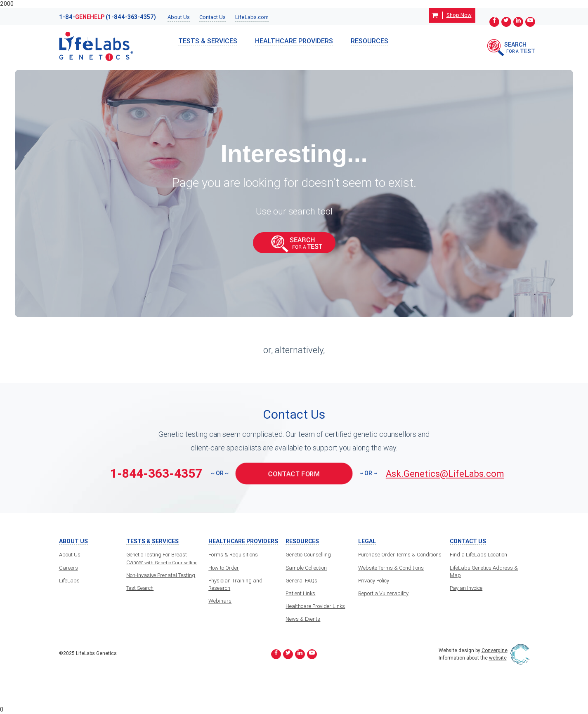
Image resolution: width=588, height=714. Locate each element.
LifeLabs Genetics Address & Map (484, 571)
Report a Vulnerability (383, 593)
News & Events (303, 619)
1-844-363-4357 (156, 473)
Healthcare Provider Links (315, 606)
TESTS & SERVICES (208, 41)
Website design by (473, 650)
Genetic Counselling (308, 555)
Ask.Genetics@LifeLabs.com (445, 474)
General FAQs (301, 581)
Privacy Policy (374, 581)
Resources (370, 41)
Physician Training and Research (235, 584)
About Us (179, 17)
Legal (367, 541)
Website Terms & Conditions (391, 568)
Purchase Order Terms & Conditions (400, 555)
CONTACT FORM (294, 474)
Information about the (473, 658)
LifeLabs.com (252, 17)
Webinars (220, 601)
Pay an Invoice (466, 588)
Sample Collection (306, 568)
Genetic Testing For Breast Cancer (162, 558)
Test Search (140, 588)
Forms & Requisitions (233, 555)
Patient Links (300, 593)
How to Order (224, 568)
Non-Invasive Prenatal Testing (161, 575)
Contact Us (213, 17)
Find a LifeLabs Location (478, 555)
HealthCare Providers (294, 41)
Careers (68, 568)
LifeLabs (69, 581)
